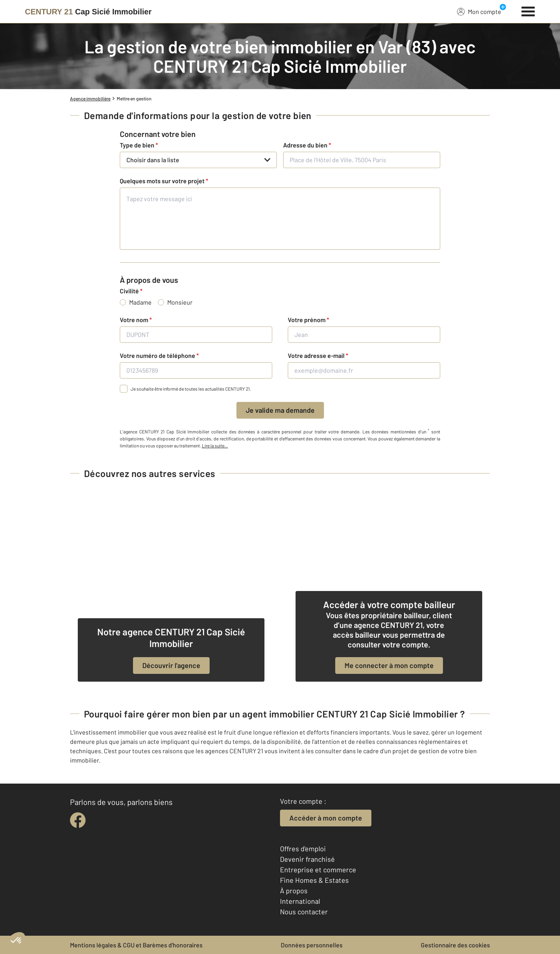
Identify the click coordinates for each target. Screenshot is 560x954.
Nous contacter (304, 912)
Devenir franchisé (307, 859)
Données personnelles (312, 945)
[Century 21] (88, 12)
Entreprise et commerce (318, 870)
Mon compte (479, 11)
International (300, 901)
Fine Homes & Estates (314, 880)
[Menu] (528, 11)
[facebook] (78, 820)
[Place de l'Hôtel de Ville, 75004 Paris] (362, 160)
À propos (294, 891)
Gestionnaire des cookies (455, 945)
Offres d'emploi (303, 849)
